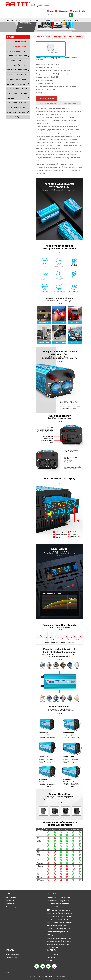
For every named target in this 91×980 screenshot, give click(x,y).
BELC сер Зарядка (14, 117)
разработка (10, 901)
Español (75, 11)
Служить (57, 20)
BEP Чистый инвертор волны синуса (19, 89)
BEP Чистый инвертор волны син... (60, 929)
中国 (59, 11)
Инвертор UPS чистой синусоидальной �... (19, 56)
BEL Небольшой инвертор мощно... (60, 913)
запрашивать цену (71, 103)
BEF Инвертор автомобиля (17, 84)
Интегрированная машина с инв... (59, 938)
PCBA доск (11, 98)
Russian (67, 11)
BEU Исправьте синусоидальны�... (60, 922)
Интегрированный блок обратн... (59, 944)
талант (77, 20)
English (52, 11)
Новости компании (12, 954)
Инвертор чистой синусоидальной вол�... (19, 42)
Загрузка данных (53, 954)
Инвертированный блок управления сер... (19, 107)
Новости (27, 20)
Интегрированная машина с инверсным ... (19, 103)
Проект (47, 20)
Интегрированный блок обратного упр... (19, 112)
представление (11, 897)
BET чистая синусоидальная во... (59, 919)
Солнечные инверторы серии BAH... (60, 916)
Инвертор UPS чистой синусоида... (60, 907)
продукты (38, 20)
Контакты (67, 20)
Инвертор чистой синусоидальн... (59, 897)
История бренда (11, 907)
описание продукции (47, 99)
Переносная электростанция (18, 93)
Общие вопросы (53, 957)
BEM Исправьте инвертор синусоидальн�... (19, 61)
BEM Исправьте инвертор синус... (59, 910)
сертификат (10, 904)
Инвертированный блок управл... (59, 941)
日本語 (83, 11)
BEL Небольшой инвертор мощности (19, 65)
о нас (18, 20)
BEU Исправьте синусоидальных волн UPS (19, 79)
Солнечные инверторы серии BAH (19, 70)
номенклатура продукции (48, 103)
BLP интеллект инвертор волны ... (59, 904)
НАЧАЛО (10, 20)
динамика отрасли (12, 957)
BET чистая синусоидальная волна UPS (19, 75)
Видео (49, 960)
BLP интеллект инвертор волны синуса (19, 51)
